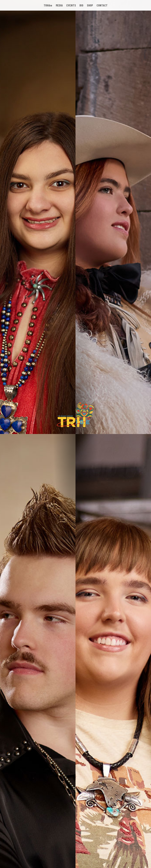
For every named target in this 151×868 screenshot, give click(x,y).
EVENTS (71, 5)
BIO (81, 5)
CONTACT (102, 5)
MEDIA (59, 5)
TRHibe (48, 5)
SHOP (90, 5)
